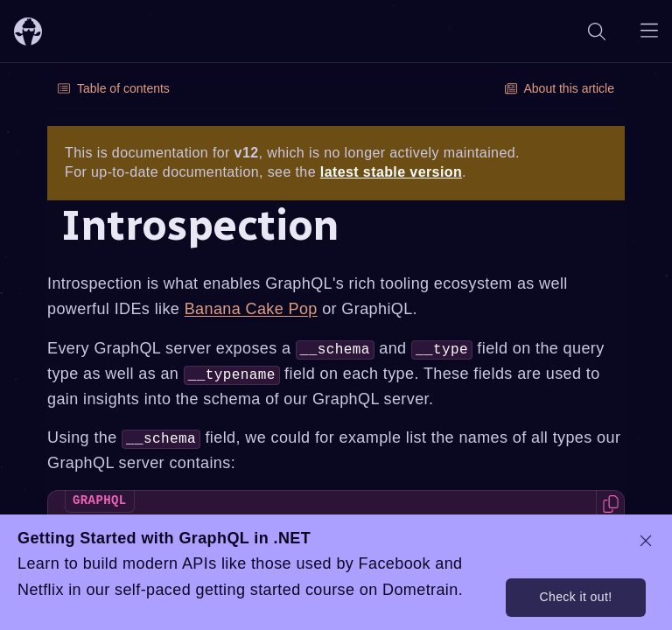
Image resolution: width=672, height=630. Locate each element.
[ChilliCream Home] (28, 31)
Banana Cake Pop (251, 309)
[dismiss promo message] (646, 541)
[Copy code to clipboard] (610, 504)
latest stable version (391, 172)
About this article (560, 88)
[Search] (597, 31)
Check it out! (575, 597)
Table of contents (114, 88)
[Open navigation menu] (649, 31)
